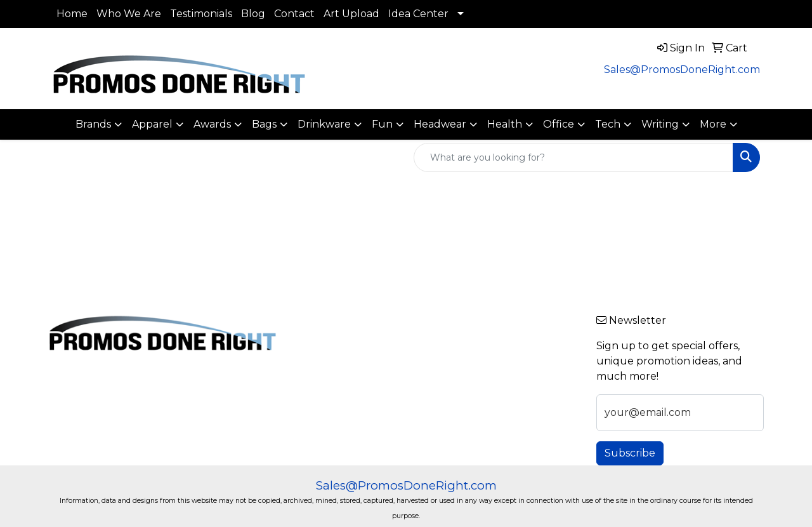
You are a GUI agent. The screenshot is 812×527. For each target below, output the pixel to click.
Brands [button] (93, 124)
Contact (294, 14)
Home (72, 14)
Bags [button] (264, 124)
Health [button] (505, 124)
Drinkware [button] (324, 124)
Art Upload (351, 14)
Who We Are (129, 14)
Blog (253, 14)
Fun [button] (382, 124)
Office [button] (559, 124)
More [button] (713, 124)
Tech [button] (608, 124)
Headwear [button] (440, 124)
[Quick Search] (573, 157)
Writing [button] (660, 124)
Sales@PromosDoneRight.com (682, 70)
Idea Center (418, 14)
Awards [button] (212, 124)
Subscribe (630, 453)
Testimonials (201, 14)
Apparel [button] (152, 124)
